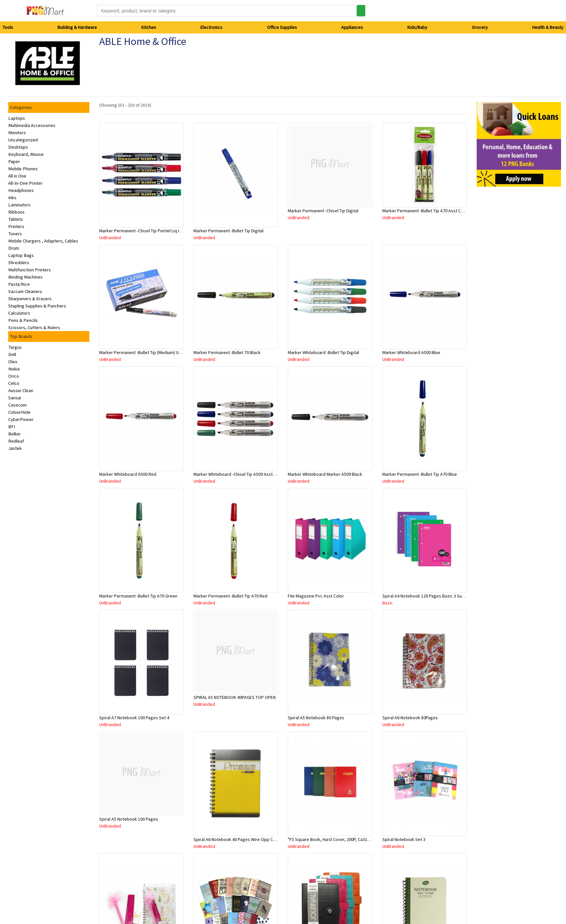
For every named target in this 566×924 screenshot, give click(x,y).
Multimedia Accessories (32, 125)
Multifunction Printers (30, 270)
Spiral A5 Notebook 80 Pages (316, 718)
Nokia (14, 369)
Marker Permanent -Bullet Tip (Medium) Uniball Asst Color (155, 352)
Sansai (15, 398)
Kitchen (149, 27)
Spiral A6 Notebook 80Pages (410, 718)
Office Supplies (282, 27)
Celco (14, 383)
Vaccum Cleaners (25, 291)
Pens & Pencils (23, 320)
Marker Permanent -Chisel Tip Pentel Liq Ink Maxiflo (149, 231)
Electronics (211, 27)
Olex (13, 362)
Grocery (480, 27)
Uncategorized (23, 140)
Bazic (388, 603)
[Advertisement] (500, 290)
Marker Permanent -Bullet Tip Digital (228, 231)
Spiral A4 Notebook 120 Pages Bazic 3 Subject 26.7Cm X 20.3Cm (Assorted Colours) (463, 596)
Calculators (19, 313)
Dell (12, 354)
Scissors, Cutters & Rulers (34, 327)
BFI (12, 427)
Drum (14, 248)
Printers (16, 226)
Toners (15, 234)
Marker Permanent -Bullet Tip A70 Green (138, 596)
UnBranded (110, 238)
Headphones (21, 190)
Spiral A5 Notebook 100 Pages (129, 819)
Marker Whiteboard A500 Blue (411, 352)
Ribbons (16, 212)
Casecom (17, 405)
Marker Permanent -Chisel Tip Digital (323, 211)
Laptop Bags (21, 255)
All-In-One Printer (25, 183)
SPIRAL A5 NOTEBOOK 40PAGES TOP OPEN (235, 697)
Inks (12, 198)
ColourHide (19, 412)
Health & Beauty (548, 27)
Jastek (15, 448)
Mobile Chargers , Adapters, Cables (43, 241)
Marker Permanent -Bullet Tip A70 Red (230, 596)
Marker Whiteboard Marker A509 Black (325, 474)
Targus (15, 347)
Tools (8, 27)
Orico (14, 376)
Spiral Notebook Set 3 (404, 839)
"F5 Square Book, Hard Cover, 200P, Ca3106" (331, 839)
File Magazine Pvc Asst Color (316, 596)
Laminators (19, 205)
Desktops (18, 147)
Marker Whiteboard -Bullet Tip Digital (323, 352)
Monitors (17, 133)
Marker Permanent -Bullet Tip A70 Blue (420, 474)
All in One (17, 176)
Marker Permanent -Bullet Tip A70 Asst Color (426, 211)
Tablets (16, 219)
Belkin (14, 434)
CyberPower (21, 419)
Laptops (17, 118)
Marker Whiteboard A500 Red (128, 474)
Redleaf (16, 441)
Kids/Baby (417, 27)
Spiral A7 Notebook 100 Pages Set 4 (134, 718)
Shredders (19, 262)
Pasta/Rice (19, 284)
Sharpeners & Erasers (30, 299)
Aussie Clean (21, 390)
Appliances (352, 27)
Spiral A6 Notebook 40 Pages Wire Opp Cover (238, 839)
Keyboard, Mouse (26, 154)
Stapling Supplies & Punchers (37, 306)
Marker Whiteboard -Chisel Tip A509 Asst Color (239, 474)
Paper (14, 161)
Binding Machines (25, 277)
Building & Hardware (77, 27)
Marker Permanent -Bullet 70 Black (227, 352)
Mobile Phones (23, 169)
